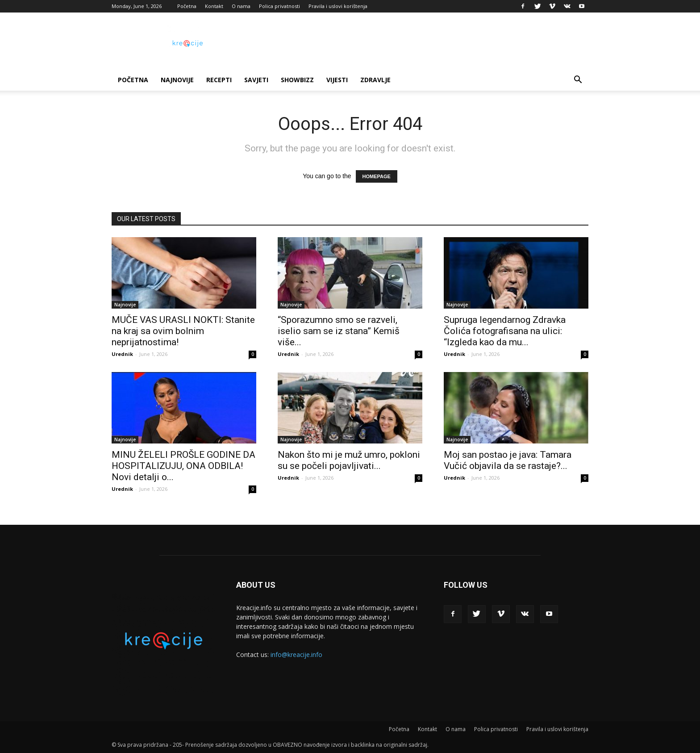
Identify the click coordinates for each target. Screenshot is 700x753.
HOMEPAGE (377, 176)
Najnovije (177, 80)
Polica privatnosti (279, 6)
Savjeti (256, 80)
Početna (187, 6)
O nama (241, 6)
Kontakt (214, 6)
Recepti (219, 80)
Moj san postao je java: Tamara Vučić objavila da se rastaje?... (508, 460)
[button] (578, 81)
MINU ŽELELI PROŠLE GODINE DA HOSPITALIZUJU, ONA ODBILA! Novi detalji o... (183, 466)
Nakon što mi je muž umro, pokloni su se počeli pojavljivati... (349, 460)
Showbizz (297, 80)
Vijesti (337, 80)
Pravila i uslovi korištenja (338, 6)
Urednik (122, 354)
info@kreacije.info (296, 655)
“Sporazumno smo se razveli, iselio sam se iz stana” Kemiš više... (339, 331)
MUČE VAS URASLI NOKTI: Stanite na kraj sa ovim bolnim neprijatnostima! (183, 331)
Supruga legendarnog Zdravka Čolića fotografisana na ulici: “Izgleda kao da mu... (505, 331)
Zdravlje (375, 80)
